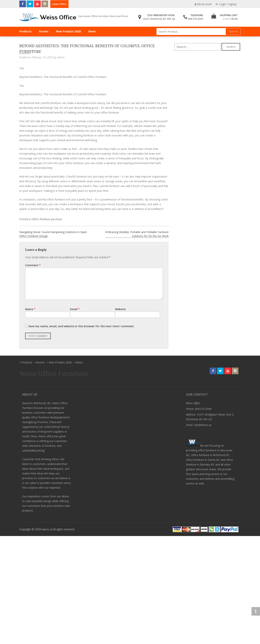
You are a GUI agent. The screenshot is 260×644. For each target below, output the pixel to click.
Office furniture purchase (47, 219)
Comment (33, 265)
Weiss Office (193, 403)
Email (75, 309)
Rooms (44, 31)
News (92, 31)
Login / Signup (226, 4)
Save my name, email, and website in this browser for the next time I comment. (81, 326)
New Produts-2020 (68, 31)
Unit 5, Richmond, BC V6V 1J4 (159, 19)
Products (25, 31)
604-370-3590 (195, 19)
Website (120, 309)
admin (61, 57)
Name (30, 309)
